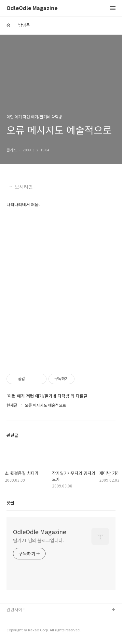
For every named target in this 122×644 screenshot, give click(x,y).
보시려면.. (25, 187)
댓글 (10, 503)
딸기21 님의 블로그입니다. (39, 540)
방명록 (24, 25)
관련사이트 (16, 609)
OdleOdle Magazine (32, 8)
